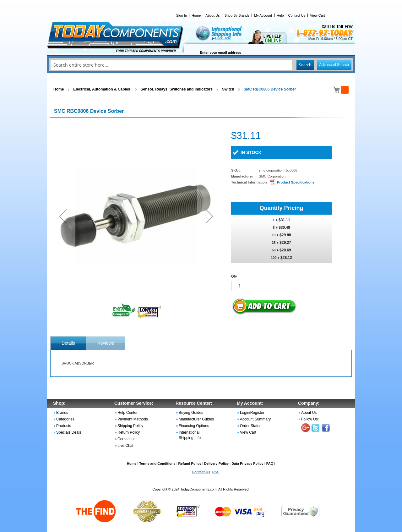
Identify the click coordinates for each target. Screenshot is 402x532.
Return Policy (129, 432)
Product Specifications (296, 182)
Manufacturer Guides (196, 419)
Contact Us (297, 15)
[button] (63, 216)
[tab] (68, 343)
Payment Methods (133, 419)
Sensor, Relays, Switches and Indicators (177, 89)
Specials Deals (69, 432)
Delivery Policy (216, 463)
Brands (62, 413)
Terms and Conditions (157, 463)
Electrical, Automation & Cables (102, 89)
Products (64, 426)
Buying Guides (191, 413)
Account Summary (255, 419)
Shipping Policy (130, 426)
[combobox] (201, 65)
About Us (212, 15)
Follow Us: (310, 419)
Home (196, 15)
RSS (216, 472)
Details (68, 343)
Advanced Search (334, 65)
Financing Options (194, 426)
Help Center (128, 413)
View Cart (317, 15)
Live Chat (125, 446)
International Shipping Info (190, 435)
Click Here (223, 38)
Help (280, 15)
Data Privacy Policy (247, 463)
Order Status (251, 426)
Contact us (126, 439)
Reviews (106, 343)
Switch (228, 89)
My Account (263, 15)
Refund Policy (190, 463)
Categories (65, 419)
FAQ (270, 463)
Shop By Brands (237, 15)
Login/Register (252, 413)
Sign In (182, 15)
